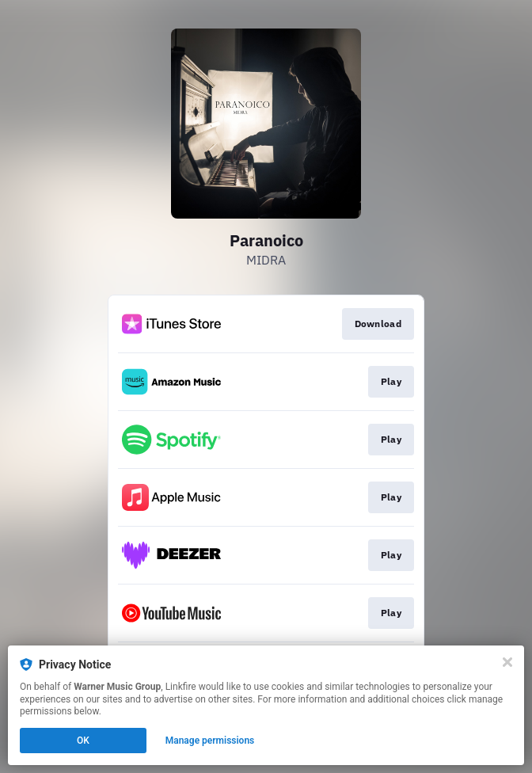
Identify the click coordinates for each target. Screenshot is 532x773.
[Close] (507, 662)
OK (83, 741)
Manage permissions (210, 741)
